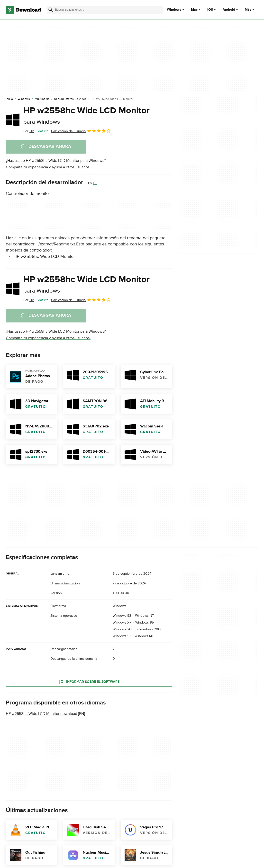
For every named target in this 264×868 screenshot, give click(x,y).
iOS (210, 10)
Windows (174, 10)
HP (95, 183)
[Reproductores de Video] (70, 99)
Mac (194, 10)
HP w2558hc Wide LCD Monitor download (41, 714)
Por (29, 131)
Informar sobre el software (89, 682)
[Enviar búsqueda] (51, 10)
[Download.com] (23, 10)
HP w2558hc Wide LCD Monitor (86, 115)
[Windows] (24, 99)
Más (250, 10)
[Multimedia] (42, 99)
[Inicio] (9, 99)
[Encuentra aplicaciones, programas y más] (105, 10)
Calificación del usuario (81, 131)
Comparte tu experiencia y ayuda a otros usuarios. (48, 167)
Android (229, 10)
